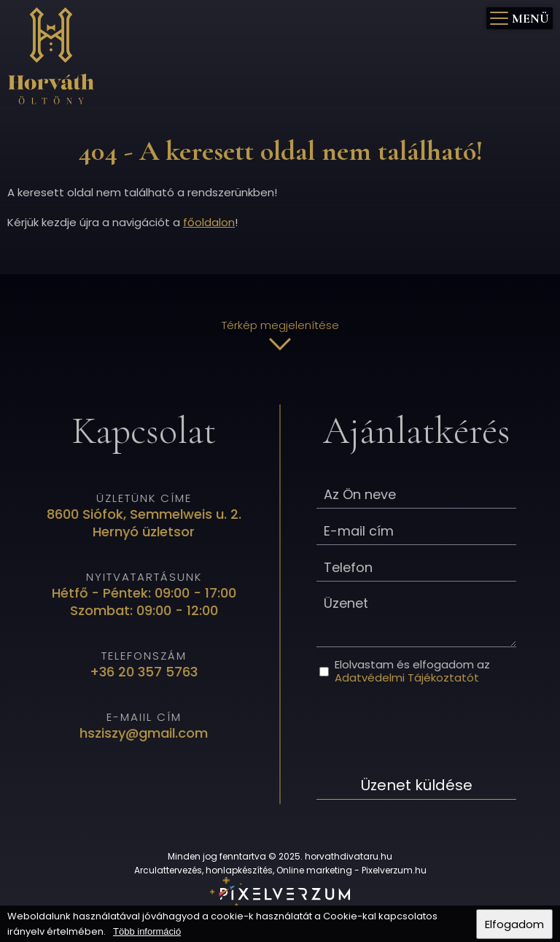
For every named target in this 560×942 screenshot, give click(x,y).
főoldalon (209, 222)
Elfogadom (514, 924)
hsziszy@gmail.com (145, 732)
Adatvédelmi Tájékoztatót (405, 677)
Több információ (147, 931)
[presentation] (426, 727)
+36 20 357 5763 (145, 671)
